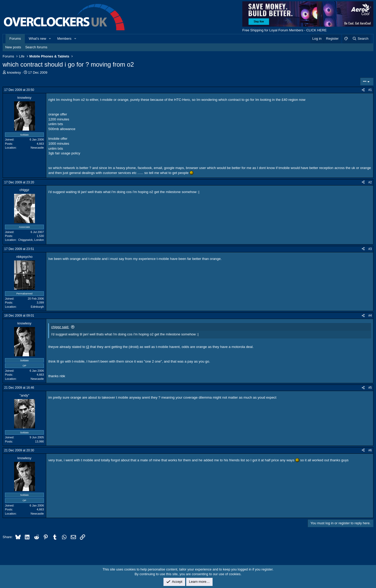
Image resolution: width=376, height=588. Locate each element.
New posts (13, 47)
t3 (88, 347)
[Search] (360, 39)
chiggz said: (60, 327)
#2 (370, 182)
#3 (370, 249)
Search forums (36, 47)
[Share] (363, 90)
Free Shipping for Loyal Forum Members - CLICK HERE (284, 30)
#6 (370, 450)
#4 (370, 316)
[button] (50, 39)
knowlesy (14, 72)
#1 (370, 90)
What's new (37, 39)
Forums (15, 39)
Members (64, 39)
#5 (370, 388)
